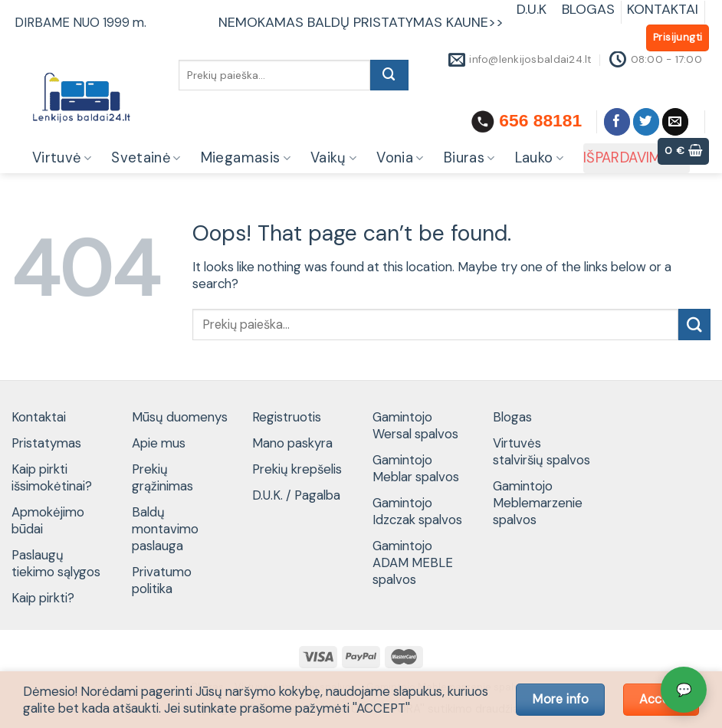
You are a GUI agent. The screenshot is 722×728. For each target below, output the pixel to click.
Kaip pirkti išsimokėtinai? (52, 477)
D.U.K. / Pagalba (296, 495)
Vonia (400, 158)
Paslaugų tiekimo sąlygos (56, 563)
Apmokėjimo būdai (48, 520)
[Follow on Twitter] (647, 121)
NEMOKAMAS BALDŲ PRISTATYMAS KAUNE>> (361, 22)
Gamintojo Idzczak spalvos (417, 511)
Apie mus (159, 443)
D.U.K (533, 9)
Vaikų (333, 158)
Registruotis (287, 417)
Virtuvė (62, 158)
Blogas (512, 417)
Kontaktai (39, 417)
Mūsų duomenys (180, 417)
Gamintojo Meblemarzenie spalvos (538, 503)
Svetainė (146, 158)
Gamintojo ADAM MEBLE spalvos (413, 562)
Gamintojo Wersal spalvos (415, 425)
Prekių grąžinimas (162, 477)
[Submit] (389, 75)
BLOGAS (588, 9)
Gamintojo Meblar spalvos (416, 468)
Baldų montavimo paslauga (165, 529)
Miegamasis (246, 158)
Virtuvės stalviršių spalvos (541, 451)
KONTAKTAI (663, 9)
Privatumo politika (162, 580)
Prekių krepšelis (297, 469)
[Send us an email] (676, 121)
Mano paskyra (292, 443)
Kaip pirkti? (43, 598)
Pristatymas (46, 443)
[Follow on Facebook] (617, 121)
